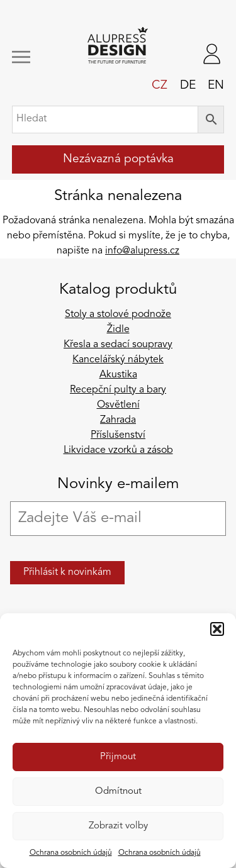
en (216, 86)
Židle (118, 330)
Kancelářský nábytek (118, 360)
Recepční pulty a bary (118, 390)
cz (160, 86)
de (188, 86)
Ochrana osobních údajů (71, 853)
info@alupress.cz (142, 251)
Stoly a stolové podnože (118, 314)
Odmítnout (118, 792)
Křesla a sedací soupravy (118, 345)
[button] (217, 629)
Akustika (118, 375)
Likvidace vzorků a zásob (118, 450)
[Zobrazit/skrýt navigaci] (31, 57)
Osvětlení (118, 405)
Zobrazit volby (118, 826)
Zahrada (118, 420)
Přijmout (118, 757)
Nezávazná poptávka (118, 159)
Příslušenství (118, 435)
